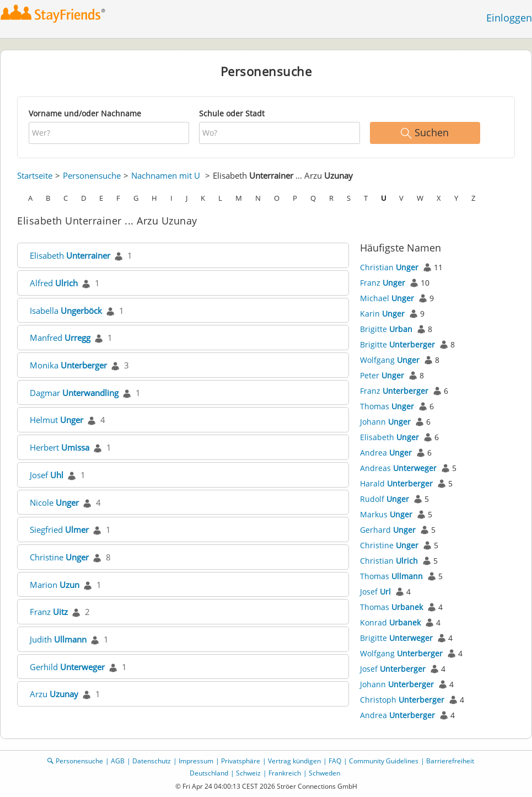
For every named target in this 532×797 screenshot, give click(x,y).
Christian (389, 267)
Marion (55, 585)
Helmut (57, 420)
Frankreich (285, 773)
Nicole (54, 502)
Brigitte (386, 329)
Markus (386, 514)
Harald (396, 483)
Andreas (398, 468)
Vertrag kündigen (294, 761)
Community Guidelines (384, 761)
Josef (47, 475)
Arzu (54, 694)
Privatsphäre (241, 761)
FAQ (335, 761)
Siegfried (59, 529)
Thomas (387, 406)
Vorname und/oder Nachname (85, 113)
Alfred (54, 283)
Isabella (66, 311)
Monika (68, 365)
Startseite (35, 175)
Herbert (60, 447)
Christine (59, 557)
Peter (382, 375)
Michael (387, 298)
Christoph (402, 700)
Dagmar (74, 393)
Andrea (386, 453)
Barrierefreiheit (450, 761)
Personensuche (92, 175)
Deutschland (209, 773)
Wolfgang (390, 360)
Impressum (196, 761)
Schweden (324, 773)
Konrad (390, 622)
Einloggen (509, 18)
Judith (58, 639)
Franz (49, 612)
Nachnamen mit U (166, 175)
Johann (385, 422)
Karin (382, 314)
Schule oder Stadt (232, 113)
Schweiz (248, 773)
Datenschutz (152, 761)
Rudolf (385, 499)
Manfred (60, 338)
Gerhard (388, 530)
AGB (118, 761)
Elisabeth (70, 255)
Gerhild (67, 667)
